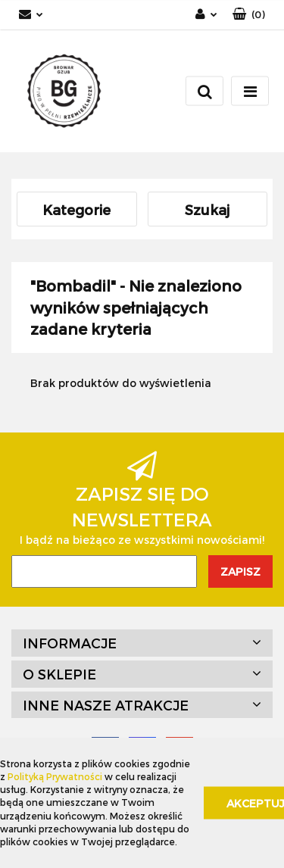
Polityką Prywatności (55, 776)
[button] (249, 15)
